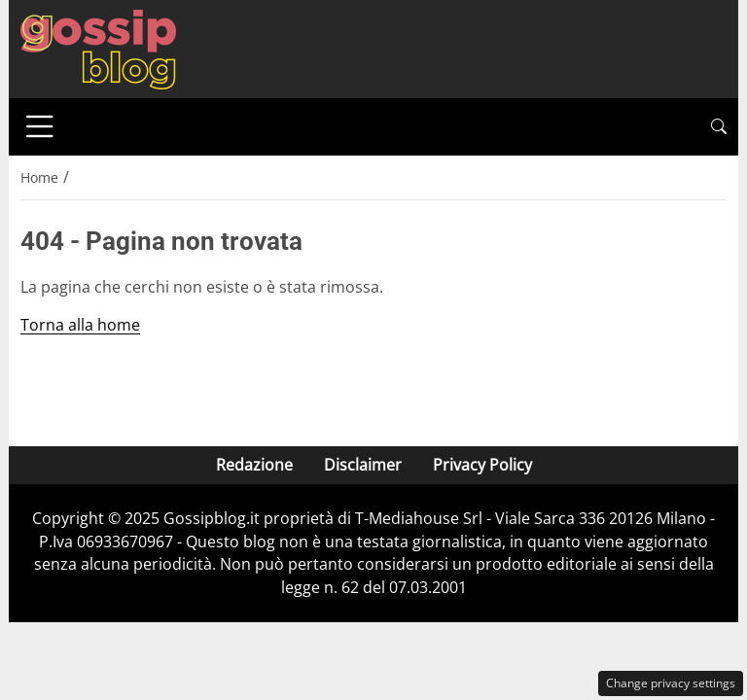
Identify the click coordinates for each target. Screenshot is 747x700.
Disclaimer (363, 465)
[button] (719, 127)
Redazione (254, 465)
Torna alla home (80, 325)
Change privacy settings (671, 683)
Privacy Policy (482, 465)
